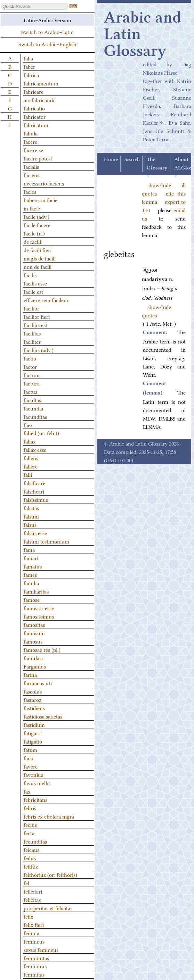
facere (30, 141)
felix (29, 916)
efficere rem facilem (46, 300)
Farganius (35, 666)
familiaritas (36, 591)
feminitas (34, 974)
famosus (33, 641)
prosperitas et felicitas (48, 908)
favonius (33, 774)
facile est (33, 291)
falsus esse (35, 533)
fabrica (31, 75)
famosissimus (39, 616)
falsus (30, 524)
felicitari (33, 891)
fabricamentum (41, 83)
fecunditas (35, 841)
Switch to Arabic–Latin (47, 32)
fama (29, 549)
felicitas (32, 899)
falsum (31, 516)
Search (132, 160)
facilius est (35, 325)
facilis (30, 275)
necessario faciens (44, 183)
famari (31, 558)
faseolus (33, 691)
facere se (33, 150)
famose (32, 599)
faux (29, 758)
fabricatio (34, 108)
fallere (31, 466)
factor (30, 366)
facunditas (35, 416)
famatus (33, 566)
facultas (32, 400)
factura (32, 383)
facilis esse (35, 283)
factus (30, 391)
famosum (34, 633)
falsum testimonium (46, 541)
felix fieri (34, 924)
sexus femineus (41, 949)
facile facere (37, 225)
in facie (32, 208)
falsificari (34, 491)
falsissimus (36, 499)
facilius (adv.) (39, 350)
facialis (31, 166)
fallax (30, 441)
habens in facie (41, 200)
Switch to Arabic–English (47, 44)
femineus (34, 941)
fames (30, 574)
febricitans (35, 799)
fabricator (35, 116)
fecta (29, 833)
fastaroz (33, 699)
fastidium (34, 724)
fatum (30, 749)
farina (30, 674)
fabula (31, 133)
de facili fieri (38, 250)
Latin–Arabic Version (47, 20)
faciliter (32, 341)
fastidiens (34, 708)
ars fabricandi (39, 100)
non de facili (38, 266)
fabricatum (36, 125)
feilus (30, 858)
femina (31, 933)
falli (28, 474)
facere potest (38, 158)
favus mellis (37, 783)
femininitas (36, 958)
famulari (33, 658)
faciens (31, 175)
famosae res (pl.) (42, 649)
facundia (33, 408)
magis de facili (40, 258)
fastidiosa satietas (43, 716)
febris (30, 808)
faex (28, 425)
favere (31, 766)
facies (30, 191)
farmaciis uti (38, 683)
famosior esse (39, 608)
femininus (35, 966)
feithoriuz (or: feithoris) (50, 874)
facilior (31, 308)
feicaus (31, 849)
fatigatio (33, 741)
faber (29, 66)
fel (26, 883)
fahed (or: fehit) (41, 433)
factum (32, 375)
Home (111, 160)
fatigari (32, 733)
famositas (34, 624)
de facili (32, 241)
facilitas (32, 333)
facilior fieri (37, 316)
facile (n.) (34, 233)
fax (27, 791)
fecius (30, 824)
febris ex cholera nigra (49, 816)
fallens (31, 458)
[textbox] (35, 6)
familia (31, 583)
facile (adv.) (37, 216)
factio (30, 358)
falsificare (34, 483)
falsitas (31, 508)
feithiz (31, 866)
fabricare (34, 91)
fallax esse (35, 449)
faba (28, 58)
